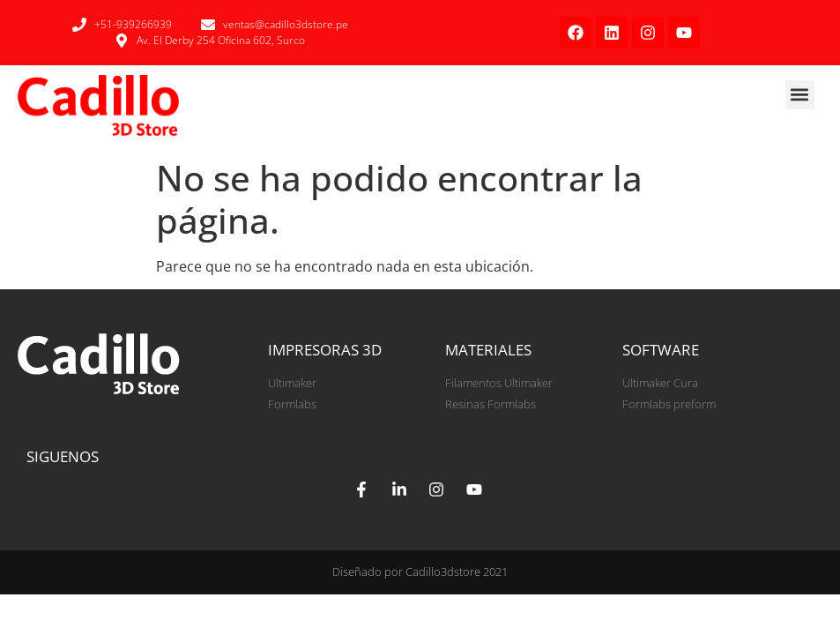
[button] (800, 95)
